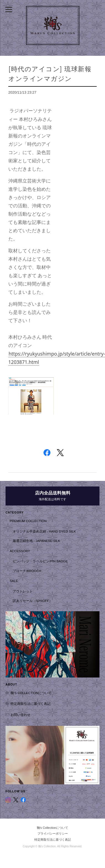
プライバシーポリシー (53, 833)
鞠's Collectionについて (31, 693)
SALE (14, 581)
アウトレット (23, 591)
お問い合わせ (21, 715)
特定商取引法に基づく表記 (30, 704)
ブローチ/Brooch (27, 571)
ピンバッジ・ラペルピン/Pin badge (40, 561)
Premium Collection (28, 521)
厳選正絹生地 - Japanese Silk (36, 541)
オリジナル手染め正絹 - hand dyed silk (44, 531)
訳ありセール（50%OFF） (33, 601)
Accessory (20, 551)
